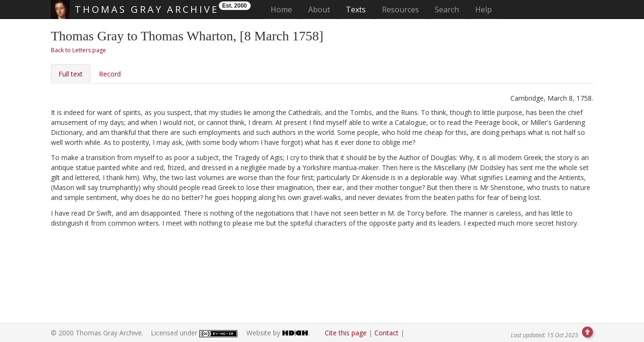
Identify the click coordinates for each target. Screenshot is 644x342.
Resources (400, 9)
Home (284, 9)
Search (447, 9)
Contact (386, 333)
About (319, 9)
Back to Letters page (78, 50)
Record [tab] (110, 74)
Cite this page (346, 333)
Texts (356, 9)
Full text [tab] (71, 74)
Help (483, 9)
